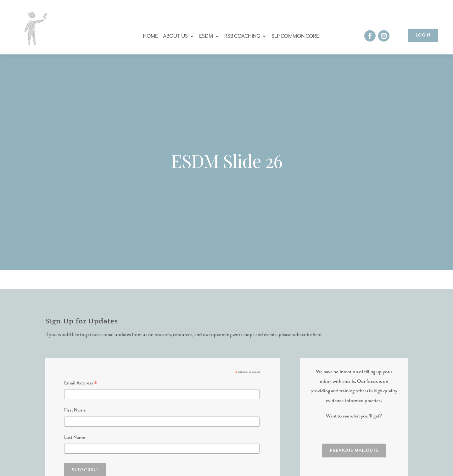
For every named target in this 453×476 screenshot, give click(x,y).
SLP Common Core (295, 36)
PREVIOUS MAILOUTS (354, 450)
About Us (175, 36)
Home (150, 36)
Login (423, 35)
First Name (75, 410)
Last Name (75, 437)
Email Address (81, 384)
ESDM (206, 36)
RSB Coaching (242, 36)
